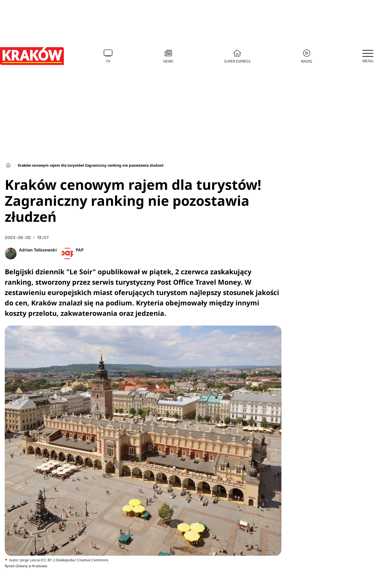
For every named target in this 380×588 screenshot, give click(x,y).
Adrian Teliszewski (38, 250)
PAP (80, 250)
